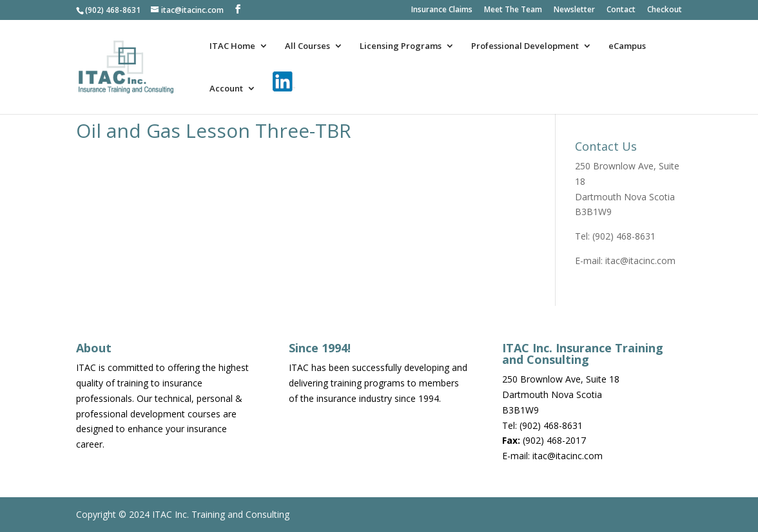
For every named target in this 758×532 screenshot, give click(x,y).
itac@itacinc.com (640, 261)
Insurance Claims (442, 10)
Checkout (665, 10)
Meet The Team (513, 10)
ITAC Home (232, 46)
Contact (621, 10)
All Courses (307, 46)
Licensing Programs (401, 46)
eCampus (627, 46)
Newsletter (574, 10)
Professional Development (525, 46)
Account (226, 89)
